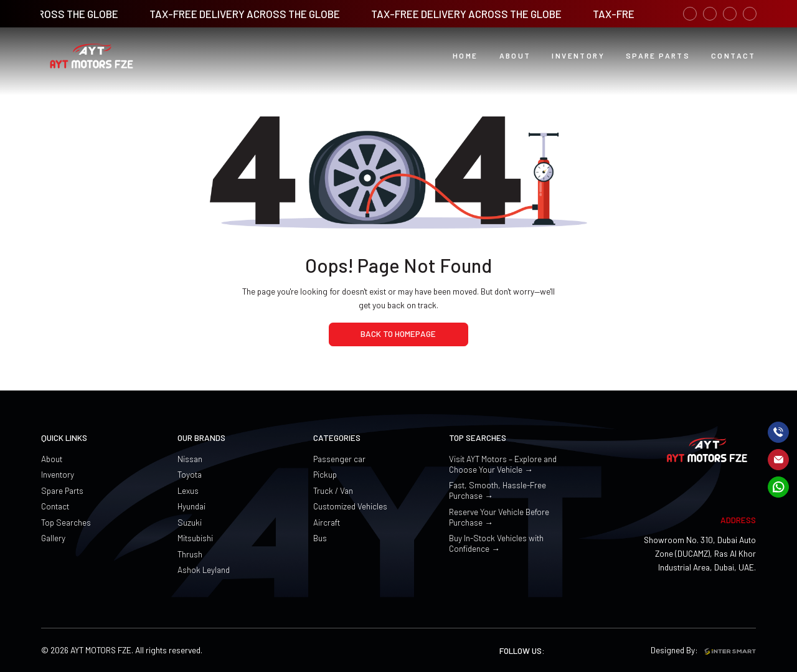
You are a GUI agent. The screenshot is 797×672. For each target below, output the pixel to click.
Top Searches (66, 522)
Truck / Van (333, 490)
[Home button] (465, 56)
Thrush (190, 554)
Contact (55, 506)
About (52, 459)
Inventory (58, 474)
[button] (515, 56)
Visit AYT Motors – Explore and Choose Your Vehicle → (503, 464)
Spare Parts (62, 490)
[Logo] (92, 56)
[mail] (778, 460)
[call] (778, 432)
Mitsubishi (195, 538)
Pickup (325, 474)
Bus (320, 538)
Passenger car (339, 459)
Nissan (190, 459)
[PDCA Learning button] (658, 56)
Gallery (53, 538)
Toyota (190, 474)
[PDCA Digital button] (733, 56)
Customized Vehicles (350, 506)
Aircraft (327, 522)
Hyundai (191, 506)
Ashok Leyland (204, 570)
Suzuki (190, 522)
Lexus (188, 490)
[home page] (398, 334)
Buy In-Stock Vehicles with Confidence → (496, 543)
